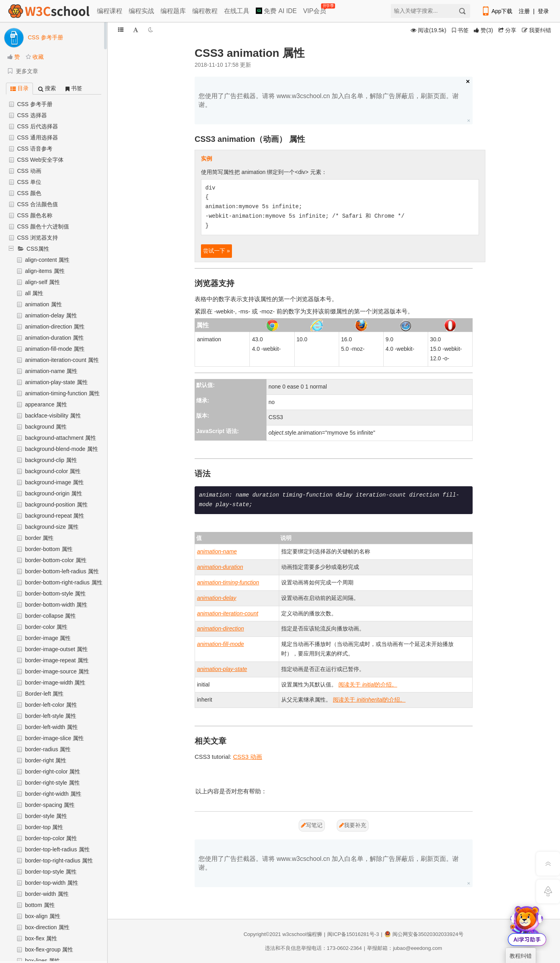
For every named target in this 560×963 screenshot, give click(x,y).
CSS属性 (38, 249)
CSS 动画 (29, 171)
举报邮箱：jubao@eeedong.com (405, 948)
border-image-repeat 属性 (57, 660)
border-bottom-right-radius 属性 (64, 582)
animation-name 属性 (51, 371)
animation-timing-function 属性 (62, 393)
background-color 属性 (53, 471)
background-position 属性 (56, 505)
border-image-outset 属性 (56, 649)
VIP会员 (315, 9)
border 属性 (39, 538)
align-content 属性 (47, 260)
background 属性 (46, 427)
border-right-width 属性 (53, 794)
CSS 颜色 (29, 193)
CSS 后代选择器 (38, 126)
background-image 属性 (54, 482)
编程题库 (173, 11)
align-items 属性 (45, 271)
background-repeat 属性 (55, 516)
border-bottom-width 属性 (56, 605)
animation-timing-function (228, 582)
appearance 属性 (46, 404)
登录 (543, 11)
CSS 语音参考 (35, 149)
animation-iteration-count (228, 613)
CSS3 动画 (248, 757)
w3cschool (294, 934)
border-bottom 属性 (49, 549)
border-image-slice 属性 (54, 738)
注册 (524, 11)
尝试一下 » (216, 251)
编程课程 (110, 11)
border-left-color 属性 (51, 705)
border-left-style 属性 (51, 716)
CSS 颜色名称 (35, 215)
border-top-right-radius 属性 (59, 861)
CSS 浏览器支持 (38, 238)
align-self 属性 (42, 282)
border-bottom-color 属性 (56, 560)
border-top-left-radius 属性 (57, 849)
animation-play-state (222, 669)
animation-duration (220, 567)
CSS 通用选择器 (38, 137)
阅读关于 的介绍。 (368, 685)
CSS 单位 (29, 182)
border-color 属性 (46, 627)
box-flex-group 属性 (49, 949)
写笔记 (312, 825)
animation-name (217, 551)
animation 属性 (43, 304)
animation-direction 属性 (55, 327)
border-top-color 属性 (51, 838)
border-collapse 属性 (50, 616)
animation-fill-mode (220, 644)
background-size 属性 (52, 527)
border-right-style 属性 (52, 783)
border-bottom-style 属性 (55, 594)
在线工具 (237, 11)
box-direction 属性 (47, 927)
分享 (507, 30)
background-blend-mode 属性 (62, 449)
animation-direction (220, 628)
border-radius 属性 (48, 749)
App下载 (497, 11)
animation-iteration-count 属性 (62, 360)
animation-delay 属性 (51, 315)
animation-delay (217, 598)
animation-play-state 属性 (56, 382)
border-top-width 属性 (52, 883)
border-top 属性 (44, 827)
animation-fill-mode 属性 (55, 349)
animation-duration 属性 (54, 338)
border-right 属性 (46, 760)
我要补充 (353, 825)
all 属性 (34, 293)
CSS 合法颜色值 (38, 204)
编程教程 (205, 11)
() (483, 30)
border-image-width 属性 (55, 683)
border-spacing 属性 (50, 805)
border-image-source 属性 (57, 671)
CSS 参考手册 (35, 104)
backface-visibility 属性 (53, 416)
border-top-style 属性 (51, 872)
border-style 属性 (46, 816)
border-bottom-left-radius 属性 (62, 571)
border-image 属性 (48, 638)
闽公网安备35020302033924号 (424, 934)
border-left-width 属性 (51, 727)
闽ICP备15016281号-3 (353, 934)
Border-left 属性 (44, 694)
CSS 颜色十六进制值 (43, 226)
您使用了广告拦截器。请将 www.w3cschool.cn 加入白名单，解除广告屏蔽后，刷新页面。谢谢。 (329, 100)
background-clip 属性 (51, 460)
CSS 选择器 (32, 115)
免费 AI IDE (276, 11)
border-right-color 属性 (53, 772)
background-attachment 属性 (61, 438)
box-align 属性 (43, 916)
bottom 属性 (40, 905)
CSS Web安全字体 (40, 160)
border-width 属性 (47, 894)
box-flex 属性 (41, 938)
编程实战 (141, 11)
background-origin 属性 (54, 493)
